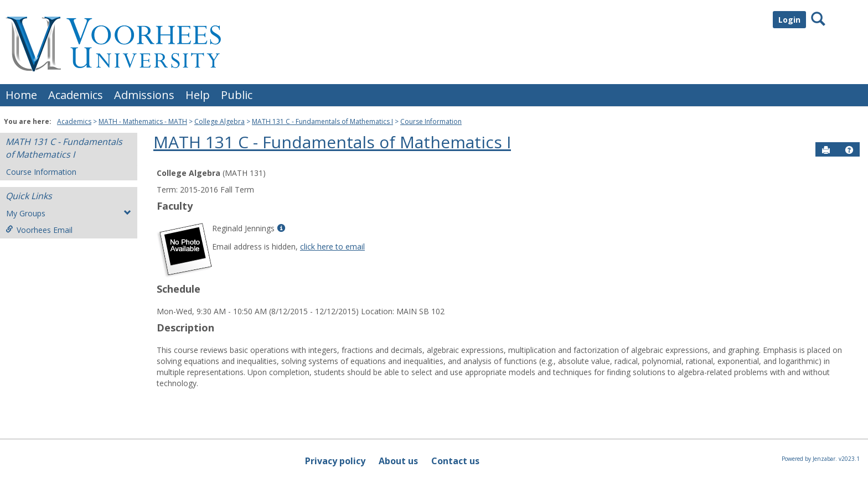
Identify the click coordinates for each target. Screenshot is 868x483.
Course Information (431, 121)
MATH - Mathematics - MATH (143, 121)
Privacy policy (335, 461)
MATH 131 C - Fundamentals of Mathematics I (322, 121)
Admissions (144, 95)
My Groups (69, 213)
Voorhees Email (39, 230)
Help (198, 95)
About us (398, 461)
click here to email (332, 246)
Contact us (455, 461)
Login (789, 20)
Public (237, 95)
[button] (849, 150)
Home (21, 95)
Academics (76, 95)
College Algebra (219, 121)
